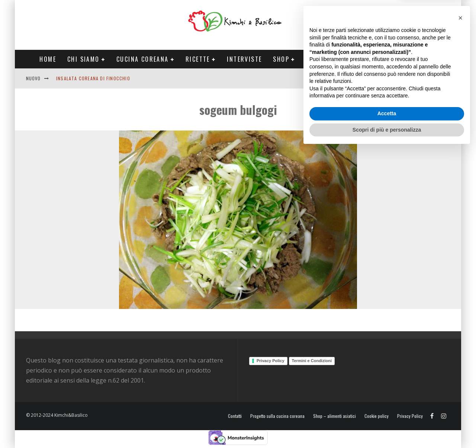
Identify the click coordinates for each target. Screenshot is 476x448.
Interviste (244, 59)
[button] (460, 316)
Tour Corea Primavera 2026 (394, 59)
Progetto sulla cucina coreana (277, 416)
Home (48, 59)
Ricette (198, 59)
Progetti (321, 59)
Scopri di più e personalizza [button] (387, 428)
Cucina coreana (143, 59)
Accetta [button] (387, 412)
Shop (281, 59)
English (397, 78)
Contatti (425, 78)
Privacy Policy (271, 361)
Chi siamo (83, 59)
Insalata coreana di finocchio (93, 78)
